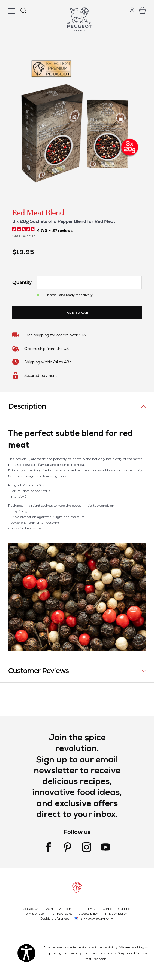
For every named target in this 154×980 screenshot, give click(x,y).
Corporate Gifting (117, 909)
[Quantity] (89, 283)
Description (27, 406)
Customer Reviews (38, 671)
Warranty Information (63, 909)
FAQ (92, 909)
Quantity (20, 283)
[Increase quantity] (134, 283)
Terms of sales (62, 913)
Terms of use (34, 913)
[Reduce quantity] (44, 283)
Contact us (30, 909)
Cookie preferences (54, 918)
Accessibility (89, 913)
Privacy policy (116, 913)
